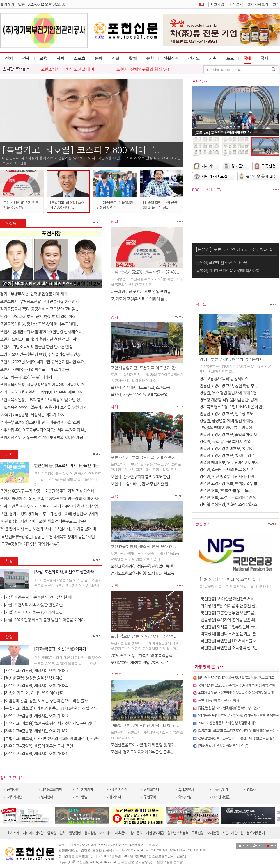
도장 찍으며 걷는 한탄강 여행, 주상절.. (143, 636)
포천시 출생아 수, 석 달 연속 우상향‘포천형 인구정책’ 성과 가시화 (51, 499)
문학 (150, 58)
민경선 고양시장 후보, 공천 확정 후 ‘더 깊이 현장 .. (39, 317)
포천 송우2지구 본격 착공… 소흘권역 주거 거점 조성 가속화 (47, 491)
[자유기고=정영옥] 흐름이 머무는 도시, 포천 (37, 746)
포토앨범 (81, 797)
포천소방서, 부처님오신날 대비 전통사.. (144, 457)
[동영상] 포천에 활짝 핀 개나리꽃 (221, 263)
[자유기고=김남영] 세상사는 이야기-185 (32, 415)
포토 (230, 58)
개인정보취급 (155, 833)
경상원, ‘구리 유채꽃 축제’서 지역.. (226, 442)
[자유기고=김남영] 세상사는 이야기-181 (34, 754)
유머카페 (115, 797)
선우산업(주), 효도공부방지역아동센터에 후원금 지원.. (43, 430)
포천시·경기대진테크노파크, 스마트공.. (141, 388)
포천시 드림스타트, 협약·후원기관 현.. (140, 484)
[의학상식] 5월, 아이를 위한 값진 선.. (228, 606)
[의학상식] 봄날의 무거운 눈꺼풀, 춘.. (228, 634)
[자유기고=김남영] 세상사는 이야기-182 (34, 731)
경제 (26, 58)
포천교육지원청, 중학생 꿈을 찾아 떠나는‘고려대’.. (39, 324)
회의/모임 (185, 797)
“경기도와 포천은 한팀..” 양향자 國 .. (139, 299)
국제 (264, 58)
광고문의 (136, 833)
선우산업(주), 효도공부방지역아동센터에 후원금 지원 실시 (237, 738)
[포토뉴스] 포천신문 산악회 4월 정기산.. (223, 132)
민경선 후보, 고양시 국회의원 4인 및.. (229, 498)
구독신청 (197, 833)
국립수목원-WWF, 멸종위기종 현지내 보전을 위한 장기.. (44, 407)
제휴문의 (121, 833)
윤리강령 (90, 833)
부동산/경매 (220, 790)
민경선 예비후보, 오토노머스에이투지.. (230, 463)
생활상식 (171, 58)
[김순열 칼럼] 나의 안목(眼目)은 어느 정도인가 (229, 708)
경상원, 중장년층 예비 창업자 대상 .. (228, 421)
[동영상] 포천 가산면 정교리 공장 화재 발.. (236, 249)
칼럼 (133, 58)
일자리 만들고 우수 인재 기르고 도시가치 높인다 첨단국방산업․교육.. (54, 506)
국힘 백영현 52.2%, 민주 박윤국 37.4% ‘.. (21, 205)
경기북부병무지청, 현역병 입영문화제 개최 (34, 294)
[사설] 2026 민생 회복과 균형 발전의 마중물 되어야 (43, 620)
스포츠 (79, 58)
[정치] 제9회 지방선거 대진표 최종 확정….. (39, 283)
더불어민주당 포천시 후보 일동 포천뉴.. (142, 292)
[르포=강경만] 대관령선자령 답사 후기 (30, 544)
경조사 (251, 790)
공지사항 (13, 790)
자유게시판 (14, 797)
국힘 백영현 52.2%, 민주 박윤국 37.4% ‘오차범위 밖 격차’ (237, 685)
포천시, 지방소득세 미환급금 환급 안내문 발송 (36, 347)
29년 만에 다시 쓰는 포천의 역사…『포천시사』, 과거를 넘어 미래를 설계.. (56, 529)
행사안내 (47, 797)
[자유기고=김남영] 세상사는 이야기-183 (34, 716)
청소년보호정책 (178, 833)
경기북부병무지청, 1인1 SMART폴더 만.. (232, 407)
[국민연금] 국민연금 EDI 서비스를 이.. (229, 641)
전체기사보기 (258, 4)
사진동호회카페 (52, 790)
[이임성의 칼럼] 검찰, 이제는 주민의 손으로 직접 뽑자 (44, 701)
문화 (98, 58)
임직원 (52, 833)
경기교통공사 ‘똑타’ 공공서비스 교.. (227, 379)
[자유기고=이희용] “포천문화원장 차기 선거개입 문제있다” (48, 723)
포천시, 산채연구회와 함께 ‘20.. (144, 69)
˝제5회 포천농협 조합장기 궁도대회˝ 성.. (145, 725)
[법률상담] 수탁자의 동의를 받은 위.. (228, 620)
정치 (9, 58)
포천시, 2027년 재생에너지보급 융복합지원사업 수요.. (43, 362)
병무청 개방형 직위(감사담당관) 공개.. (229, 400)
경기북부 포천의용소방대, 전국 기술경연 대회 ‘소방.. (41, 423)
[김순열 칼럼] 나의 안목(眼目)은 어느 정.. (160, 205)
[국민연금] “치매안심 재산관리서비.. (228, 599)
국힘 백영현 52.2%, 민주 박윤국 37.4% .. (145, 272)
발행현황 (75, 833)
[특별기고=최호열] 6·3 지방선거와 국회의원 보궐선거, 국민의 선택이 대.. (60, 739)
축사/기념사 (186, 790)
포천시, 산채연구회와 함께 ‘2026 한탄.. (141, 477)
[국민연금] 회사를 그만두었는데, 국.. (228, 627)
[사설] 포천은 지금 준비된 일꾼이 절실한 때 (36, 597)
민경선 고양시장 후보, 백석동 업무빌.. (229, 484)
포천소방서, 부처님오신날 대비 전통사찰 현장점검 (39, 302)
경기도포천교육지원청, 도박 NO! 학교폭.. (143, 573)
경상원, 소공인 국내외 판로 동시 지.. (228, 470)
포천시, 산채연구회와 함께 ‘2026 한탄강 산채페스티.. (42, 332)
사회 (60, 58)
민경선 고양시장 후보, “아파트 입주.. (228, 456)
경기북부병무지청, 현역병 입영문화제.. (232, 359)
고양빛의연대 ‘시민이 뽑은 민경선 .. (227, 428)
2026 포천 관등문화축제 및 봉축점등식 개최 (227, 723)
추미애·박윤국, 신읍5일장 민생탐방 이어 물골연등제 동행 (236, 693)
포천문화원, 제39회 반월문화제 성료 (139, 663)
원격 (276, 4)
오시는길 (213, 833)
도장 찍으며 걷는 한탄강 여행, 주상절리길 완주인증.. (41, 354)
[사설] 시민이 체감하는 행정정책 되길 (32, 612)
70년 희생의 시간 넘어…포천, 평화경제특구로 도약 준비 (44, 521)
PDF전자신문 (221, 797)
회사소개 (13, 833)
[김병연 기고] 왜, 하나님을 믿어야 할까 (33, 693)
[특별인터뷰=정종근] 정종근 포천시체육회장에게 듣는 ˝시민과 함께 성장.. (58, 537)
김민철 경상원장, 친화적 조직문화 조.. (229, 505)
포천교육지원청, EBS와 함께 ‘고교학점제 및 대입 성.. (41, 400)
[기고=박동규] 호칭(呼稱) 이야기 (26, 377)
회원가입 (217, 4)
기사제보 (106, 833)
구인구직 (150, 797)
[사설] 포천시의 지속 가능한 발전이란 (32, 605)
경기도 (194, 58)
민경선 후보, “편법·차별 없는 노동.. (226, 491)
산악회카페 (151, 790)
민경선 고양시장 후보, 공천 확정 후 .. (228, 386)
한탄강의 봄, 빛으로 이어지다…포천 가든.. (67, 466)
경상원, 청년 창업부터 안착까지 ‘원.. (227, 477)
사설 (116, 58)
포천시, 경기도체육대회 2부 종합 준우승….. (145, 752)
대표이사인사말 (33, 833)
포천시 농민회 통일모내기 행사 (218, 701)
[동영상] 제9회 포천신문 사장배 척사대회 (227, 271)
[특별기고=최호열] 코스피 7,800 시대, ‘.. (81, 149)
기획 (213, 58)
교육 (43, 58)
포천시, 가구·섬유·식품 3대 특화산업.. (140, 395)
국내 (247, 58)
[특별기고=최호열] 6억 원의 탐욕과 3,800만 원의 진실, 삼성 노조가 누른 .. (61, 708)
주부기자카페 (84, 790)
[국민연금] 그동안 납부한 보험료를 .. (228, 613)
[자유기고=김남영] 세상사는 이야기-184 (34, 686)
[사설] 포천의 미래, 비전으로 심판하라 (64, 572)
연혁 (62, 833)
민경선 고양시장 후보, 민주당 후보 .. (228, 414)
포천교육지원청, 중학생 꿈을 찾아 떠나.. (145, 546)
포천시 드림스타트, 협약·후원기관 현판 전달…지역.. (41, 339)
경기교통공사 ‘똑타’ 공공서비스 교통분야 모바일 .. (39, 309)
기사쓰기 (236, 4)
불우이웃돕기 (256, 833)
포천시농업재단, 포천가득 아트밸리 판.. (144, 368)
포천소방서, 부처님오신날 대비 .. (69, 69)
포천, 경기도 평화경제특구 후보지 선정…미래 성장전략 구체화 (49, 514)
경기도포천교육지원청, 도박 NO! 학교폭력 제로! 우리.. (43, 392)
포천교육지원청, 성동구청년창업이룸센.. (142, 566)
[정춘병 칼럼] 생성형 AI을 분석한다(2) (32, 678)
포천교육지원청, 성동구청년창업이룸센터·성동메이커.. (43, 385)
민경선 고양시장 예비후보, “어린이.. (227, 449)
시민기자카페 (118, 790)
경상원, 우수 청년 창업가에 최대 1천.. (229, 393)
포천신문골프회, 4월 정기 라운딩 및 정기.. (143, 745)
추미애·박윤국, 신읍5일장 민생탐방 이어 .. (115, 205)
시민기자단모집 (233, 833)
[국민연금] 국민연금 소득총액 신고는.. (229, 648)
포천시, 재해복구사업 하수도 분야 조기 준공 (34, 370)
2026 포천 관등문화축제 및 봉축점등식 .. (143, 656)
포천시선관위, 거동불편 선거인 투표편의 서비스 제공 (41, 438)
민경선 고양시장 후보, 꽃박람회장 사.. (229, 435)
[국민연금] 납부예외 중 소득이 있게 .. (231, 579)
